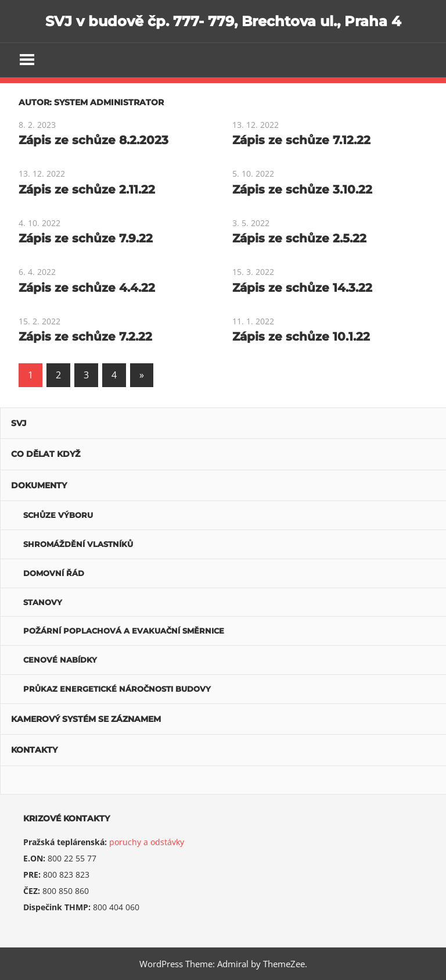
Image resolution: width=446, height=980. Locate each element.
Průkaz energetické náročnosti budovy (117, 689)
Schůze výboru (58, 515)
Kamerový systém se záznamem (86, 719)
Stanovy (43, 602)
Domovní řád (54, 573)
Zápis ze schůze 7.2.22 (85, 337)
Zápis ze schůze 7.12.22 (301, 140)
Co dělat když (46, 454)
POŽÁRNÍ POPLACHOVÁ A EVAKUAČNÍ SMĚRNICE (124, 631)
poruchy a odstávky (147, 842)
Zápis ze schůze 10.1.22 (301, 337)
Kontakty (34, 750)
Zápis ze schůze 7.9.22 (86, 238)
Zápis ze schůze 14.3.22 (302, 288)
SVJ (19, 423)
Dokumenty (39, 485)
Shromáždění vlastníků (78, 544)
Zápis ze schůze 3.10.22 (302, 189)
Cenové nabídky (60, 660)
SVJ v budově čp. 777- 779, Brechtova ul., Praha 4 (223, 21)
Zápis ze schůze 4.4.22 (87, 288)
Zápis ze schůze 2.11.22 (87, 189)
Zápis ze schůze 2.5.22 (299, 238)
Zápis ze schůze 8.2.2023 (93, 140)
